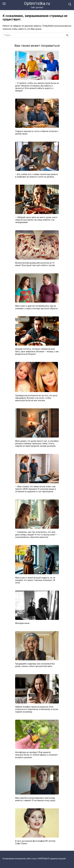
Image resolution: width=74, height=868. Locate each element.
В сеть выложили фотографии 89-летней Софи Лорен (35, 842)
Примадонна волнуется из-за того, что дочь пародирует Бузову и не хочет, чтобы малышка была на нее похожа (36, 398)
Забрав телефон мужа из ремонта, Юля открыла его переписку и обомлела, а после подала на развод (37, 709)
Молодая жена (22, 623)
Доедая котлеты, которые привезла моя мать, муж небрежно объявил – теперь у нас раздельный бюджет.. (37, 351)
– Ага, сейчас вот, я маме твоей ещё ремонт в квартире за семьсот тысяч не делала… (37, 175)
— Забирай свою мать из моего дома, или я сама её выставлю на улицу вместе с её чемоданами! (36, 220)
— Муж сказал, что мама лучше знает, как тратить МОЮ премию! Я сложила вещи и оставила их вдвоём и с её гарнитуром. (35, 489)
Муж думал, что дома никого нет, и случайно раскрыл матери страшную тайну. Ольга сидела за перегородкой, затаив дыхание (37, 443)
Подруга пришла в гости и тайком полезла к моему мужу (37, 132)
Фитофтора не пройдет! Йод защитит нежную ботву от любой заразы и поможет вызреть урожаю (36, 755)
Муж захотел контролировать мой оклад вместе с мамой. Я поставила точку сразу (35, 799)
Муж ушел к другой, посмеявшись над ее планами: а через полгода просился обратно (36, 307)
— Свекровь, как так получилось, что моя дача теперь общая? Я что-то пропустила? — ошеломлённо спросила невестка (36, 535)
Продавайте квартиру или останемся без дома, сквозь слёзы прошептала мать (35, 665)
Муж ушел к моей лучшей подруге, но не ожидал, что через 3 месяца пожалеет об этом (35, 580)
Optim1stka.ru (37, 3)
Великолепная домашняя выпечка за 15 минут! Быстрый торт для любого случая (35, 264)
